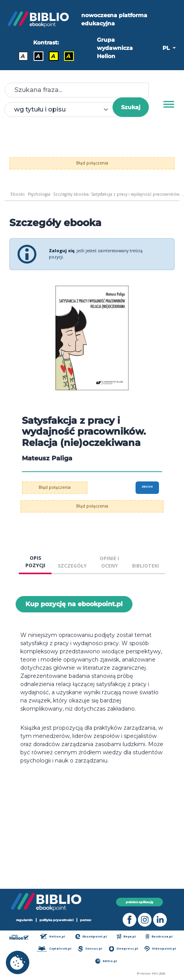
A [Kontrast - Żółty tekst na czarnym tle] (69, 56)
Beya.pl (126, 937)
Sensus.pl (90, 949)
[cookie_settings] (18, 962)
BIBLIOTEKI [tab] (146, 566)
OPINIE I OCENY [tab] (109, 562)
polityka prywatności (56, 920)
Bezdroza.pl (159, 937)
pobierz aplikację (139, 902)
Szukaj (131, 107)
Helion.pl (53, 937)
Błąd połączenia (92, 163)
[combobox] (63, 110)
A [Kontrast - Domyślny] (23, 56)
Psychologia (39, 194)
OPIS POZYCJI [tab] (35, 562)
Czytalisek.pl (54, 949)
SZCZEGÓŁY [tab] (72, 566)
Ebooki (18, 194)
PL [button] (167, 48)
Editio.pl (106, 961)
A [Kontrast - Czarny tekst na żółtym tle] (53, 56)
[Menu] (169, 104)
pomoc (86, 920)
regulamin (24, 920)
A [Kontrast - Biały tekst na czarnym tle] (38, 56)
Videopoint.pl (160, 949)
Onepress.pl (124, 949)
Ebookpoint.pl (91, 937)
